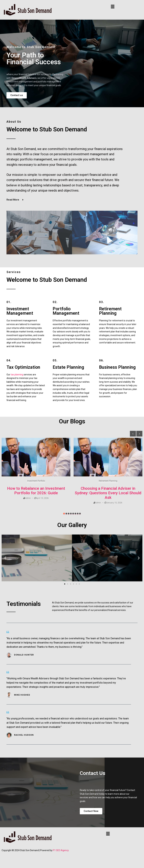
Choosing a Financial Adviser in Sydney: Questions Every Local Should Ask (108, 493)
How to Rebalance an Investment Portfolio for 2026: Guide (36, 491)
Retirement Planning (108, 481)
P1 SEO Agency (61, 850)
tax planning (17, 375)
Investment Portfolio (36, 481)
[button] (113, 7)
